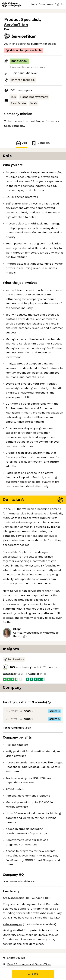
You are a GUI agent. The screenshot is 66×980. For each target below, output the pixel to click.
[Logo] (12, 4)
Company (41, 143)
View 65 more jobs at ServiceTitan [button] (27, 964)
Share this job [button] (14, 958)
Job (21, 143)
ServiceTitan (16, 25)
